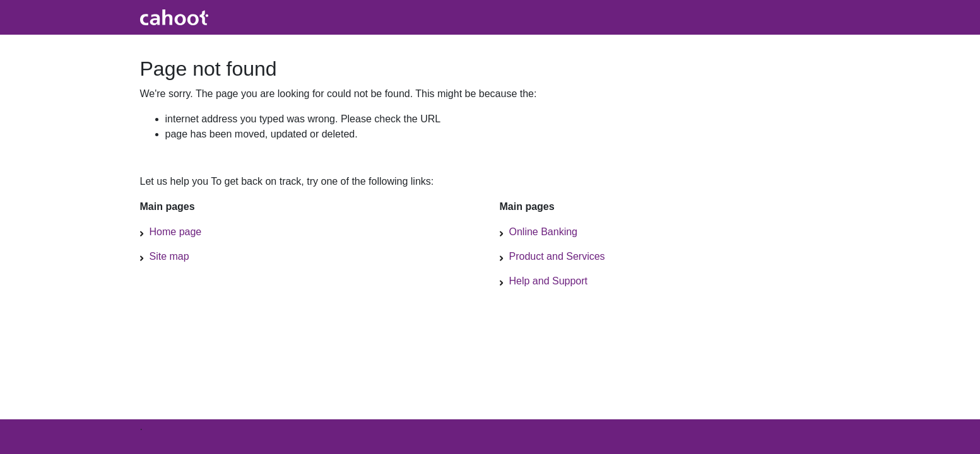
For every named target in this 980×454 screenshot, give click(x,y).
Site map (169, 256)
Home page (176, 232)
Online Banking (544, 232)
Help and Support (549, 281)
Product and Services (557, 256)
